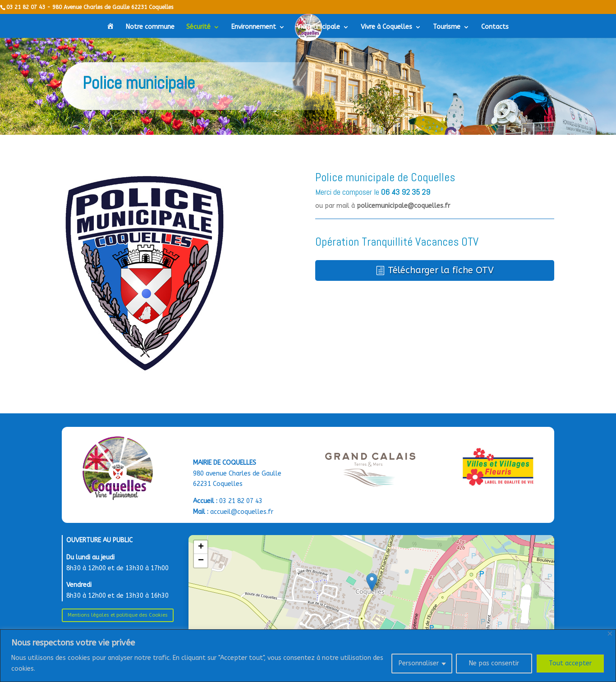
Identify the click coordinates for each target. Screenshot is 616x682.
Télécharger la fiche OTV (441, 270)
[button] (372, 582)
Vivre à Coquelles (386, 27)
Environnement (254, 27)
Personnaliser (419, 663)
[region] (308, 656)
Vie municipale (318, 27)
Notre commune (150, 27)
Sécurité (198, 27)
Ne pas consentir (494, 663)
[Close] (610, 634)
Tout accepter (570, 663)
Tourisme (447, 27)
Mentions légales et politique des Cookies (118, 615)
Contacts (495, 27)
